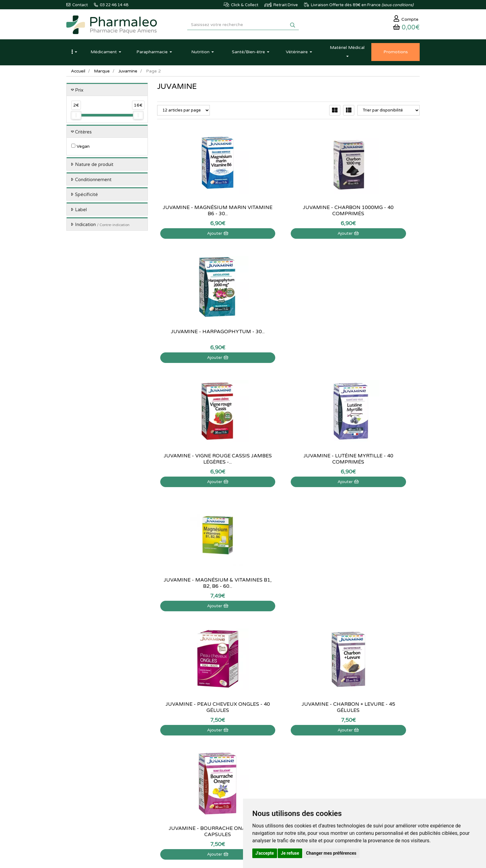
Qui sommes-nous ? (235, 740)
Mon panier (288, 733)
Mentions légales (233, 774)
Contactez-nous (232, 733)
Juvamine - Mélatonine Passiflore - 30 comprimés (198, 585)
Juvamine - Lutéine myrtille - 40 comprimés (288, 336)
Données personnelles (237, 787)
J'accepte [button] (265, 853)
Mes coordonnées (294, 753)
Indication (102, 226)
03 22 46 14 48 (237, 682)
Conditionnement (93, 181)
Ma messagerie (292, 760)
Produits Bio (168, 774)
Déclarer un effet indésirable (243, 760)
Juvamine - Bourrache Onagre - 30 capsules (379, 460)
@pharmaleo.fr (95, 751)
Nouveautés (168, 760)
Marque (103, 73)
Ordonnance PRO (173, 787)
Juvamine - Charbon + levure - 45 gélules (288, 460)
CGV (222, 780)
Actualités (166, 740)
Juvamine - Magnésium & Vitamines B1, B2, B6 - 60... (379, 336)
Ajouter (198, 235)
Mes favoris (288, 767)
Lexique (164, 747)
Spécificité (86, 196)
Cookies (225, 794)
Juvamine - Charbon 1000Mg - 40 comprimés (288, 212)
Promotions (168, 767)
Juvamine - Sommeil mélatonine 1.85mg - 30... (379, 585)
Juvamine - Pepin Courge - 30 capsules (288, 585)
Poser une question (235, 747)
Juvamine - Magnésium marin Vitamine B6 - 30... (198, 212)
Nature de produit (94, 166)
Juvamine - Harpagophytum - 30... (379, 212)
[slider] (76, 117)
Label (81, 211)
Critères (83, 133)
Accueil (78, 73)
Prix (79, 92)
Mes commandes (293, 747)
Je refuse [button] (290, 853)
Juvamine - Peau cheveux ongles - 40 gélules (198, 460)
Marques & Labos (173, 753)
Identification (290, 740)
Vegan (80, 148)
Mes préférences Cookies (301, 774)
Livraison (226, 767)
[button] (74, 54)
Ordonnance (168, 780)
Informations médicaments (242, 753)
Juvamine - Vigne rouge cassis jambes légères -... (198, 336)
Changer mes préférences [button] (331, 853)
